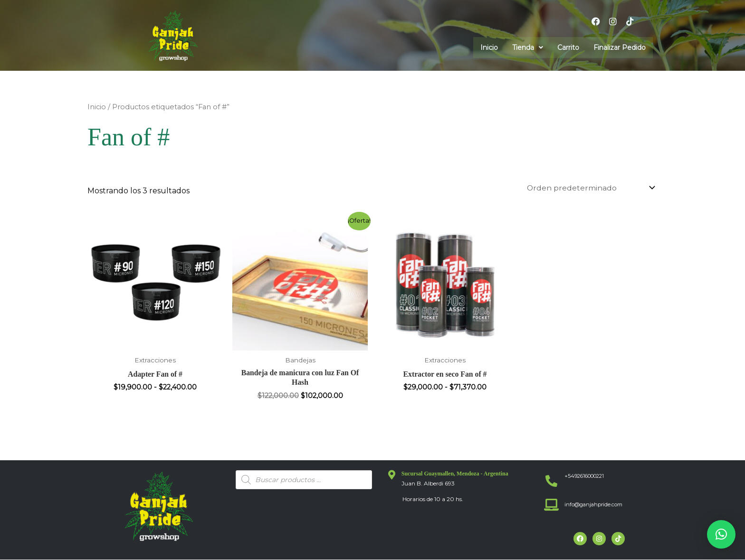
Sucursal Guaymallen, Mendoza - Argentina (455, 475)
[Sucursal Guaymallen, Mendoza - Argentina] (392, 476)
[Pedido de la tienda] (589, 188)
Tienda (528, 47)
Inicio (489, 47)
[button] (528, 47)
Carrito (568, 47)
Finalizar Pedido (620, 47)
